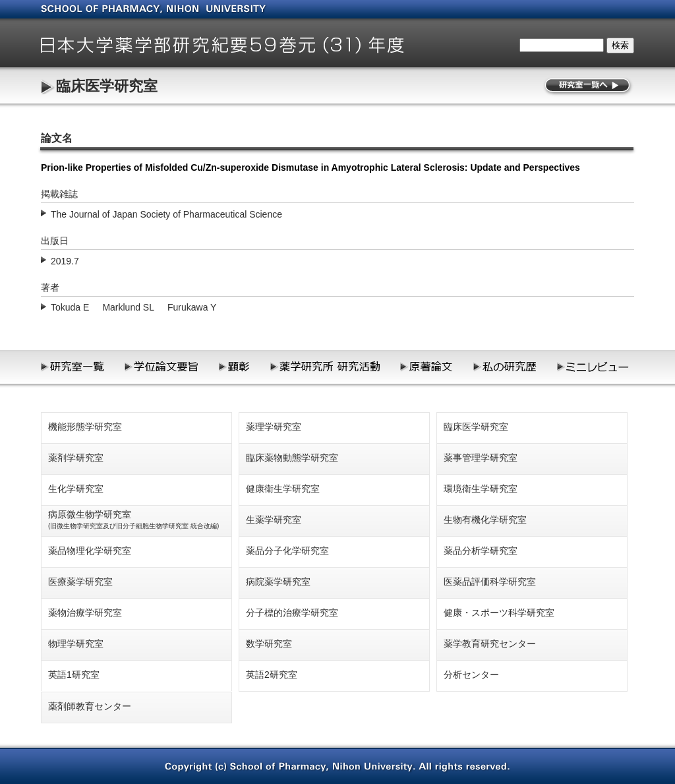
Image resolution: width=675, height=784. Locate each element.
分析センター (471, 675)
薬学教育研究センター (490, 644)
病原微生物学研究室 (133, 519)
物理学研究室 (76, 644)
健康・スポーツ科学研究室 (499, 613)
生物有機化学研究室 (485, 520)
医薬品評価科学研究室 (490, 582)
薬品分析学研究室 (481, 551)
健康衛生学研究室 (283, 489)
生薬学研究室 (274, 520)
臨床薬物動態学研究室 (292, 458)
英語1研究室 (74, 675)
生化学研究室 (76, 489)
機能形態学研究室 (85, 427)
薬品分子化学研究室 (287, 551)
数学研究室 (269, 644)
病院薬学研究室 (278, 582)
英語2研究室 (272, 675)
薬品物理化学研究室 (90, 551)
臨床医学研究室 (107, 86)
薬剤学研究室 (76, 458)
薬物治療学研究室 (85, 613)
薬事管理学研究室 (481, 458)
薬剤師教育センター (90, 706)
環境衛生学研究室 (481, 489)
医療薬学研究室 (80, 582)
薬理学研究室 (274, 427)
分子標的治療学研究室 (292, 613)
